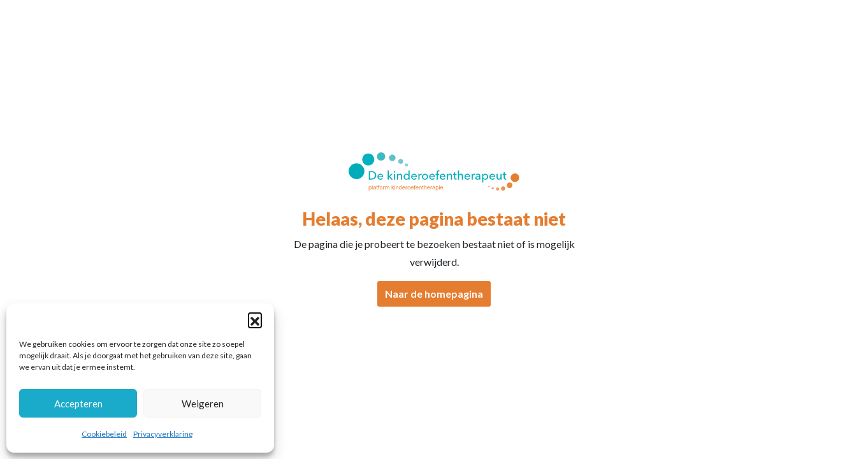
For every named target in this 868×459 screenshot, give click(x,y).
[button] (255, 319)
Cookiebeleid (104, 434)
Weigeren (203, 404)
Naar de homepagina (434, 294)
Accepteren (78, 404)
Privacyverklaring (163, 434)
